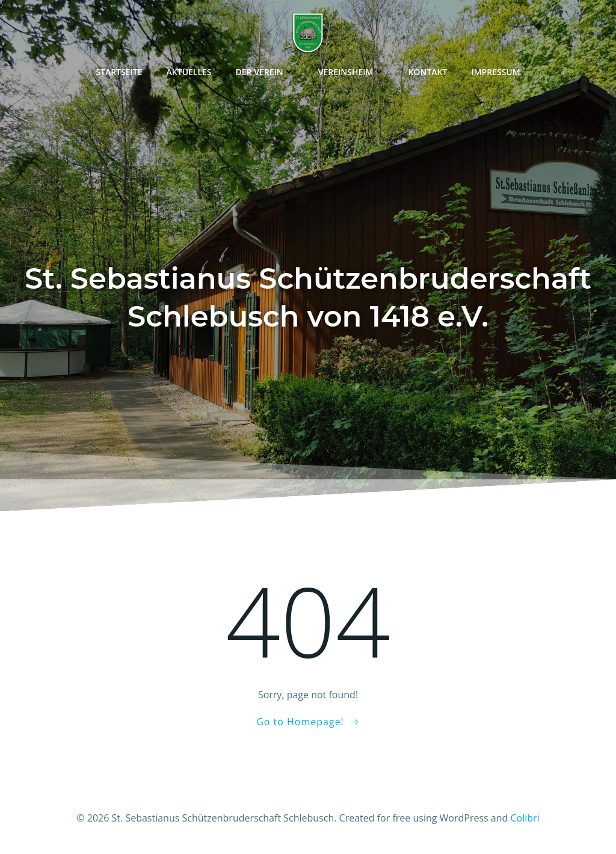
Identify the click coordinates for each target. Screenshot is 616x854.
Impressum (495, 72)
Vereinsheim (351, 72)
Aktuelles (189, 72)
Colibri (525, 818)
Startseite (119, 72)
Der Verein (265, 72)
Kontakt (428, 72)
